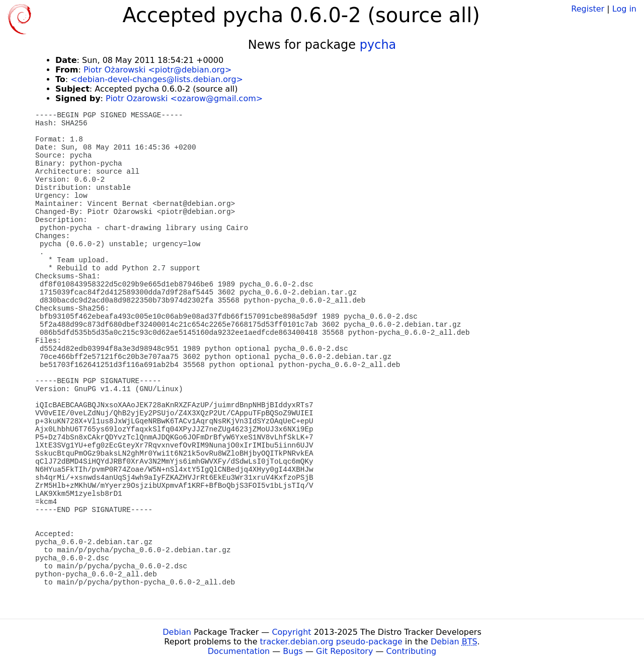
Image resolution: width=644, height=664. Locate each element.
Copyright (291, 632)
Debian (177, 632)
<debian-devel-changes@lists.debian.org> (157, 79)
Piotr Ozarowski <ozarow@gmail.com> (184, 98)
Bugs (293, 651)
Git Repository (344, 651)
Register (588, 9)
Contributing (412, 651)
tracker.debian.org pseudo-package (331, 642)
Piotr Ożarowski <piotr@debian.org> (157, 70)
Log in (624, 9)
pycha (378, 45)
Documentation (239, 651)
